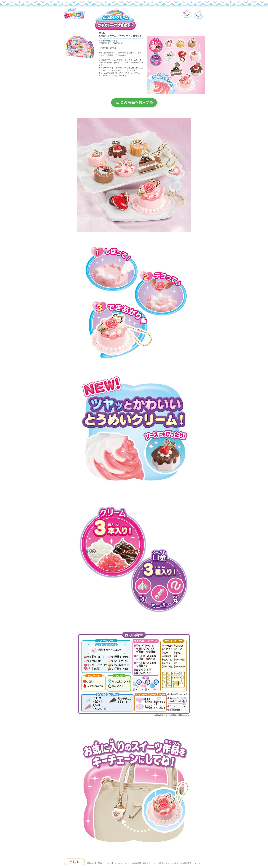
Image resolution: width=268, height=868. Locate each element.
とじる (74, 862)
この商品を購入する (134, 102)
